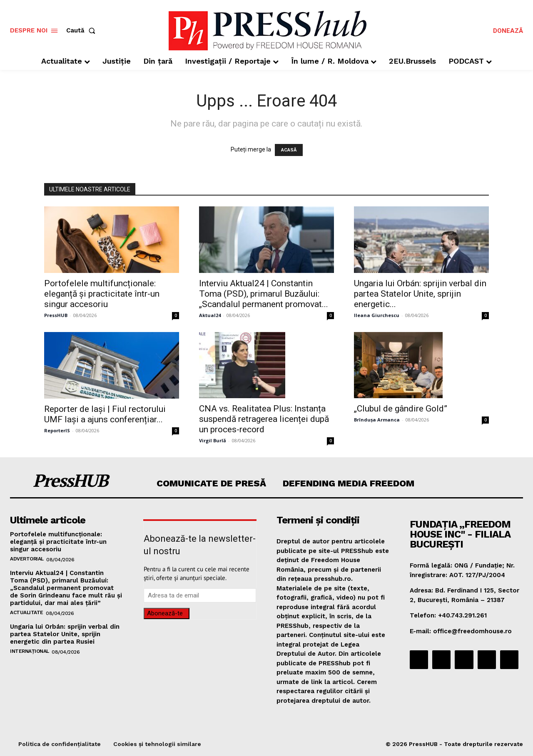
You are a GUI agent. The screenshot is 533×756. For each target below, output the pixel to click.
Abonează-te (165, 613)
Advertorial (27, 559)
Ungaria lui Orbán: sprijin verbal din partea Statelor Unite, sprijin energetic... (420, 294)
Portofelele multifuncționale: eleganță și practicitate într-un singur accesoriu (102, 294)
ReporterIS (57, 430)
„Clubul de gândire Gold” (401, 409)
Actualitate (27, 612)
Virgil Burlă (213, 440)
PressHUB (56, 315)
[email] (200, 595)
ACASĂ (289, 150)
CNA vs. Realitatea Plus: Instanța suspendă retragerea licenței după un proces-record (264, 419)
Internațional (30, 651)
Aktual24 (210, 315)
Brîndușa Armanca (377, 420)
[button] (82, 31)
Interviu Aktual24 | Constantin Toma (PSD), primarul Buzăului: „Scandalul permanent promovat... (264, 294)
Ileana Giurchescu (377, 315)
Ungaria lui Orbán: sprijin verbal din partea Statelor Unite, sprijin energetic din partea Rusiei (65, 634)
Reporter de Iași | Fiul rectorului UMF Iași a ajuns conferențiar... (105, 414)
